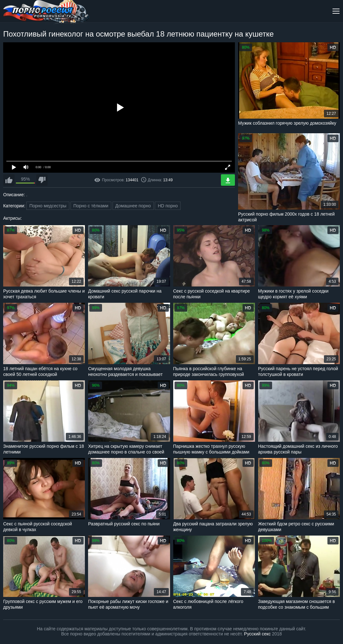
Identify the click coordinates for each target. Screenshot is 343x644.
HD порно (168, 206)
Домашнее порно (133, 206)
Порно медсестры (48, 206)
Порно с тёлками (91, 206)
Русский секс (257, 634)
